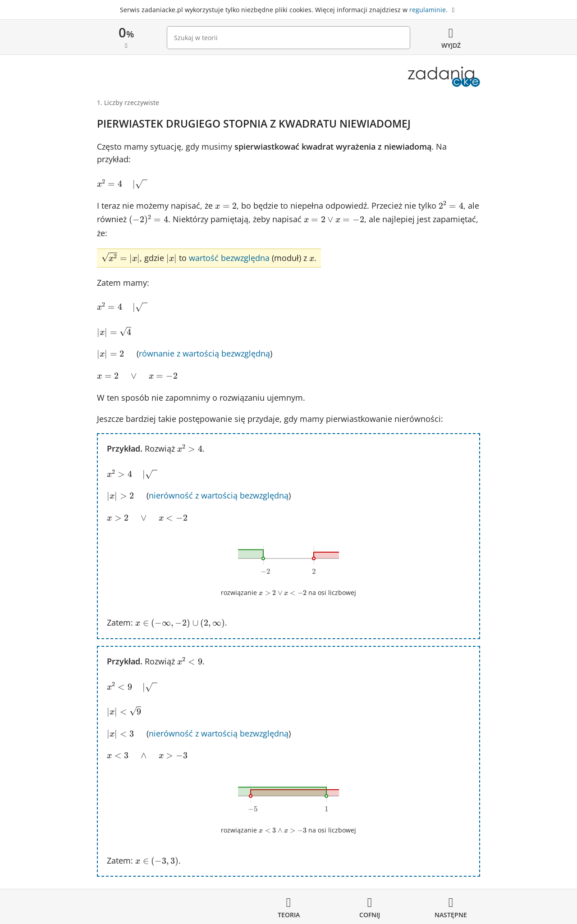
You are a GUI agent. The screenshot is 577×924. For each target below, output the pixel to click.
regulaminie (428, 10)
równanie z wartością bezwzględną (204, 353)
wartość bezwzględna (229, 258)
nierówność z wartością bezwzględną (219, 495)
